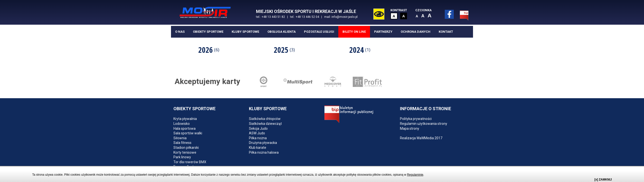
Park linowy (182, 158)
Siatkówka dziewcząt (265, 124)
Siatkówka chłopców (265, 119)
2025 (284, 50)
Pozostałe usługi (319, 32)
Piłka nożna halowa (264, 153)
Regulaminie (415, 175)
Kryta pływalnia (185, 119)
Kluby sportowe (245, 32)
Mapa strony (410, 129)
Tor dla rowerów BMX (190, 162)
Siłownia (180, 139)
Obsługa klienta (282, 32)
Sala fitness (182, 143)
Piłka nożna (258, 139)
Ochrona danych (416, 32)
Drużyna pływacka (263, 143)
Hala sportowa (185, 129)
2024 (360, 50)
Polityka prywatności (416, 119)
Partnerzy (383, 32)
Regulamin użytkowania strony (424, 124)
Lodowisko (182, 124)
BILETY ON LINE (354, 32)
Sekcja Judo (258, 129)
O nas (180, 32)
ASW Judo (257, 134)
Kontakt (446, 32)
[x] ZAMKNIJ (603, 180)
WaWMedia (425, 139)
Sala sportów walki (188, 134)
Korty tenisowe (185, 153)
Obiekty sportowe (208, 32)
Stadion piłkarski (186, 148)
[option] (209, 50)
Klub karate (258, 148)
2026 (209, 50)
